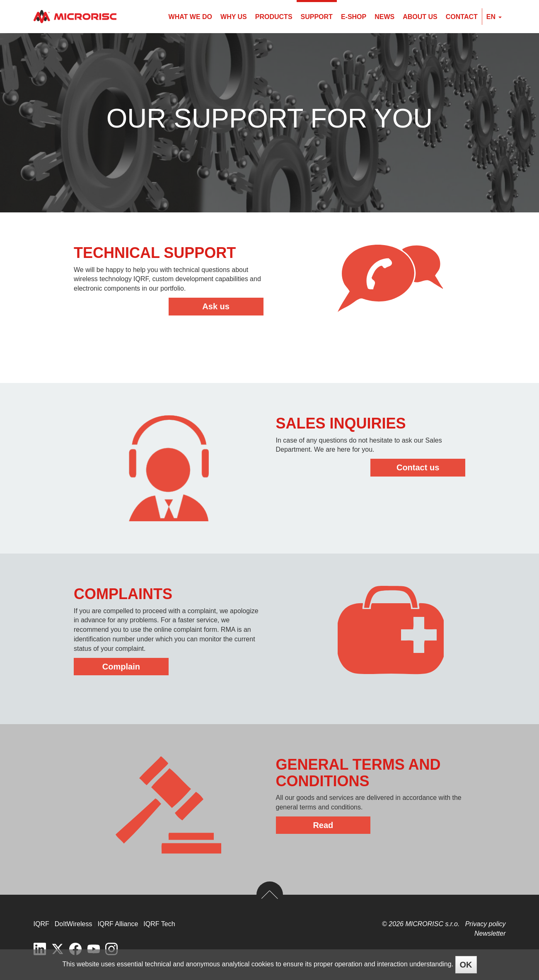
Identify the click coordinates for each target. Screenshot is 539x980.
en (494, 17)
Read (323, 825)
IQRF (41, 924)
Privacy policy (486, 924)
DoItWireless (74, 924)
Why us (234, 17)
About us (420, 17)
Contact (462, 17)
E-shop (354, 17)
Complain (121, 667)
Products (274, 17)
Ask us (216, 306)
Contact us (418, 467)
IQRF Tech (159, 924)
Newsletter (490, 933)
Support (317, 17)
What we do (190, 17)
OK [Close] (466, 965)
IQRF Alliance (118, 924)
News (384, 17)
